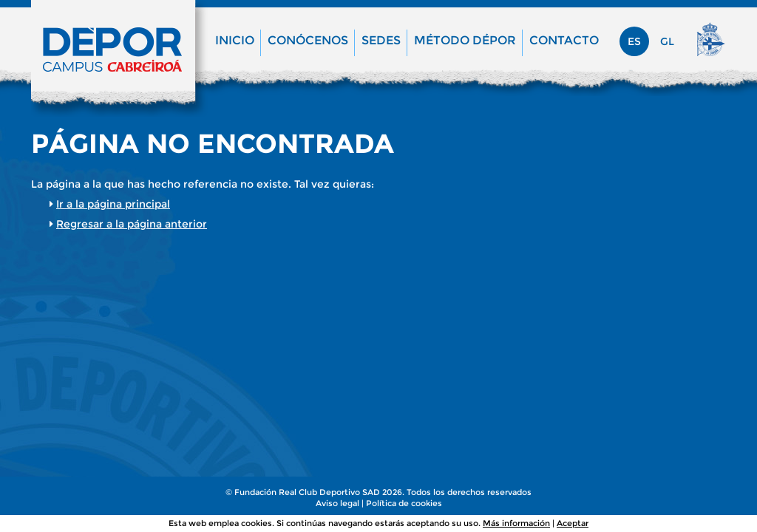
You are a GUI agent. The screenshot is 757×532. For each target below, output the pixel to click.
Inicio (235, 40)
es (634, 41)
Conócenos (308, 40)
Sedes (381, 40)
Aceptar (573, 523)
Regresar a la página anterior (132, 224)
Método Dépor (465, 40)
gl (667, 41)
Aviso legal (337, 503)
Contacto (564, 40)
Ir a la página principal (113, 204)
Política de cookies (404, 503)
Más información (516, 523)
